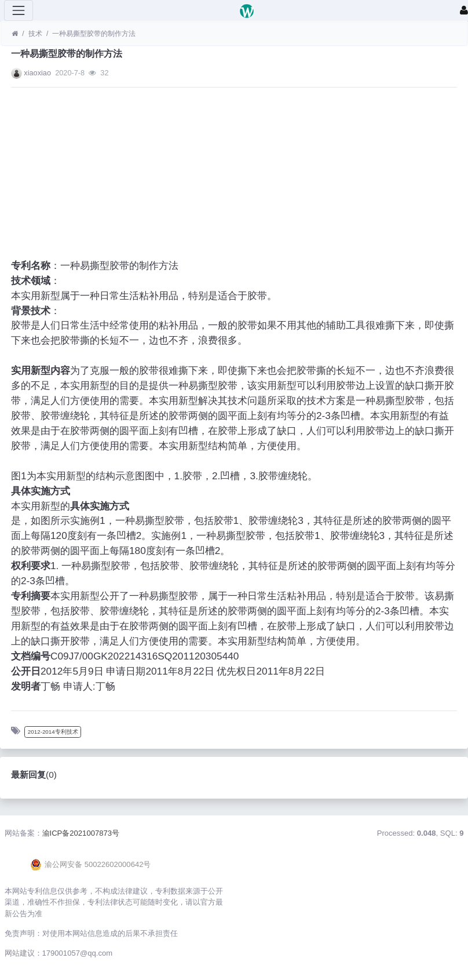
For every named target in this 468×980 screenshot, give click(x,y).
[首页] (15, 34)
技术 (35, 34)
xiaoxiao (37, 73)
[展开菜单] (19, 10)
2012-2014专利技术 (53, 732)
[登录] (464, 10)
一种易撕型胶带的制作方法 (94, 34)
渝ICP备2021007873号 (81, 833)
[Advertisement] (234, 177)
